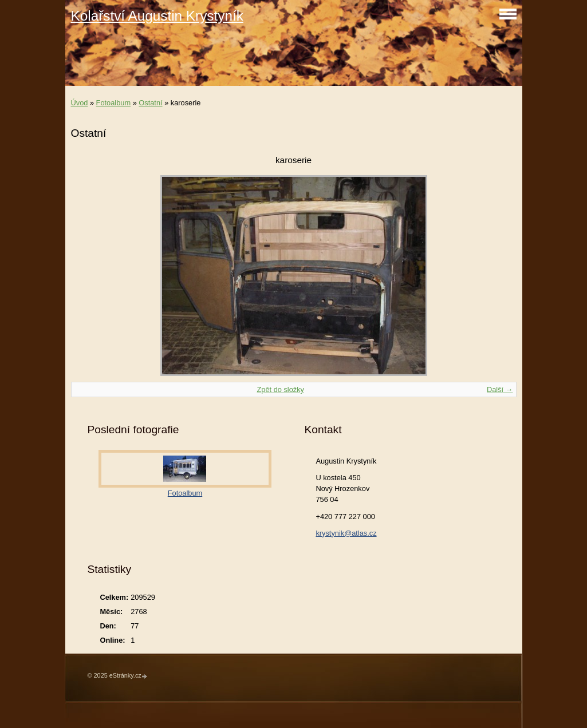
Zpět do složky (280, 389)
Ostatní (150, 103)
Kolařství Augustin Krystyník (157, 16)
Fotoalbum (113, 103)
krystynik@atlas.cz (346, 533)
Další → (500, 389)
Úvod (80, 103)
